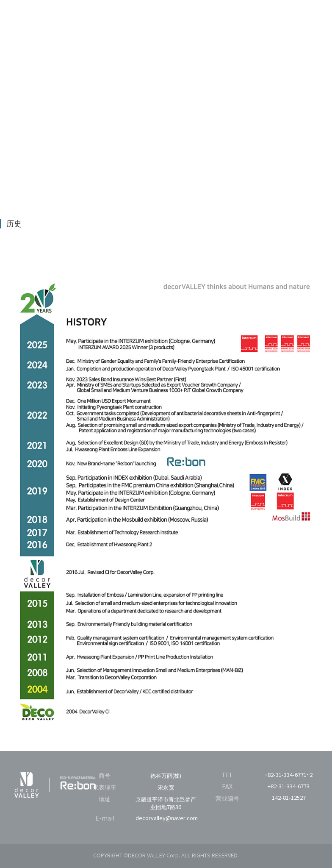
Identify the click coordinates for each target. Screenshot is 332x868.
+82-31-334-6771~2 (289, 775)
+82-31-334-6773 (289, 787)
